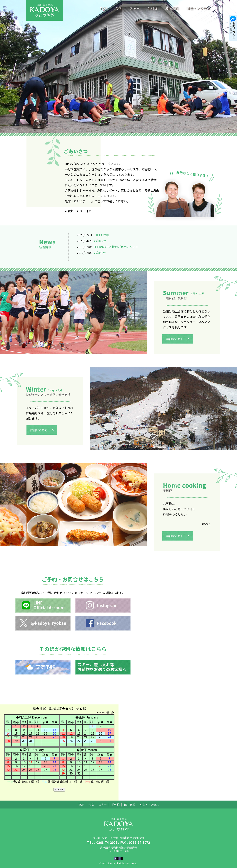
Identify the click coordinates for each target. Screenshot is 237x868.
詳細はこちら (178, 343)
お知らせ (100, 241)
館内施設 (130, 805)
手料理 (153, 8)
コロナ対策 (101, 235)
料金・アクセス (199, 8)
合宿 (119, 8)
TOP (104, 8)
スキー (135, 8)
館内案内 (172, 8)
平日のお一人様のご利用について (116, 247)
